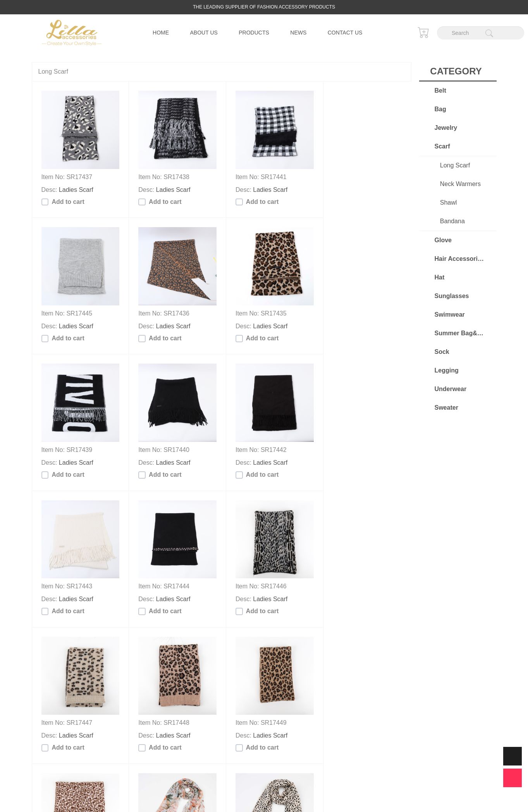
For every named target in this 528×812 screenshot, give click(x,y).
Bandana (448, 221)
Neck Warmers (456, 184)
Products (254, 33)
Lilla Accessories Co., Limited (260, 795)
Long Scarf (451, 165)
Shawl (444, 203)
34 (252, 761)
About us (204, 33)
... (234, 761)
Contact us (345, 33)
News (298, 33)
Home (161, 33)
